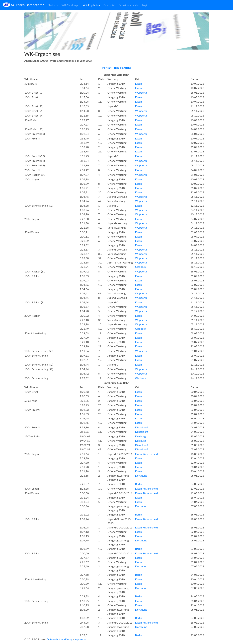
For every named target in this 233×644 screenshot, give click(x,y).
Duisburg (141, 436)
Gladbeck (141, 267)
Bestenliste (110, 5)
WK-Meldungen (71, 5)
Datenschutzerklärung (60, 639)
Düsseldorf (142, 427)
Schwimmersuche (129, 5)
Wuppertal (141, 93)
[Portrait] (107, 68)
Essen (139, 84)
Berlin (139, 484)
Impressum (81, 639)
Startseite (53, 5)
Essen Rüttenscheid (147, 454)
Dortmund (141, 476)
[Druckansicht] (123, 68)
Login (145, 5)
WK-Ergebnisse (92, 5)
